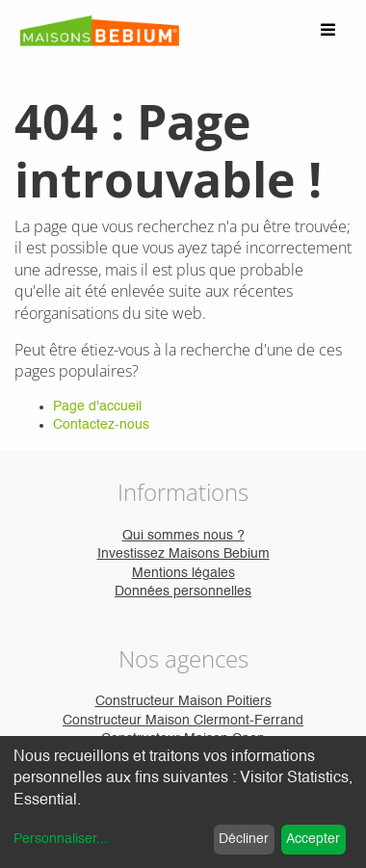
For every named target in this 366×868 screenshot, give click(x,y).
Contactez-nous (101, 425)
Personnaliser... (61, 839)
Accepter (313, 839)
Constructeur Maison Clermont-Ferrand (183, 721)
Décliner (244, 839)
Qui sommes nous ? (183, 536)
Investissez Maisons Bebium (183, 554)
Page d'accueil (97, 407)
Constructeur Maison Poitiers (183, 701)
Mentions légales (183, 573)
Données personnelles (183, 592)
